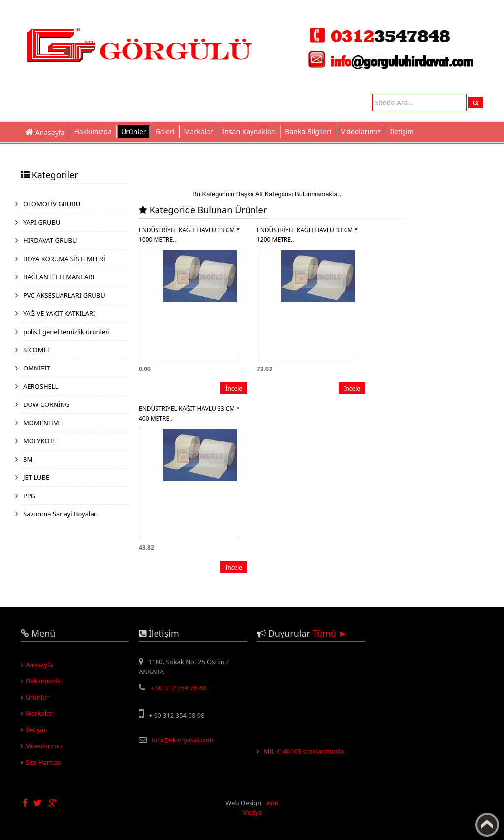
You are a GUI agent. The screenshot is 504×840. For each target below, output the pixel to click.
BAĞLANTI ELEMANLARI (59, 277)
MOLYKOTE (40, 441)
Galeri (165, 131)
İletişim (402, 131)
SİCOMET (37, 350)
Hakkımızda (93, 131)
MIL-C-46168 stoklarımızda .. (306, 753)
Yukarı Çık (487, 825)
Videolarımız (361, 131)
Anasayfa (39, 665)
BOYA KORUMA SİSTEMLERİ (64, 259)
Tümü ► (330, 633)
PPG (29, 496)
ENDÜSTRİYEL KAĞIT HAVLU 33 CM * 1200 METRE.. (307, 235)
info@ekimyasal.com (183, 740)
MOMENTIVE (42, 423)
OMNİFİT (37, 368)
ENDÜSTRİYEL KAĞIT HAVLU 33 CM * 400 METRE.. (189, 414)
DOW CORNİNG (47, 404)
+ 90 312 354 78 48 (178, 688)
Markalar (199, 131)
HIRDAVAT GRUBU (50, 240)
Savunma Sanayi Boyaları (61, 514)
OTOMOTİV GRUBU (52, 204)
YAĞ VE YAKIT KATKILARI (59, 313)
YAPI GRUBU (42, 222)
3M (28, 459)
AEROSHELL (41, 386)
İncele (234, 388)
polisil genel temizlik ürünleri (66, 332)
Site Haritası (44, 762)
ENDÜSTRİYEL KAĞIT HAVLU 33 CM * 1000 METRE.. (189, 235)
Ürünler (134, 131)
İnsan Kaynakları (249, 131)
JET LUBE (36, 477)
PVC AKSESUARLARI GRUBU (64, 295)
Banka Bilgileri (308, 131)
